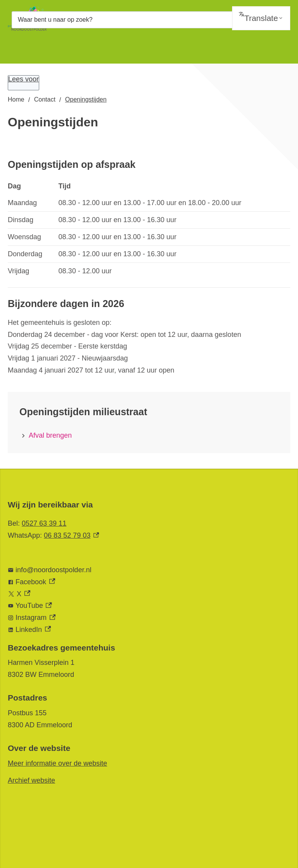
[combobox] (149, 20)
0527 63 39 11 (44, 523)
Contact (45, 99)
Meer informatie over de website (57, 763)
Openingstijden (86, 99)
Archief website (31, 780)
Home (16, 99)
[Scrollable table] (149, 229)
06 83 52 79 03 (71, 535)
